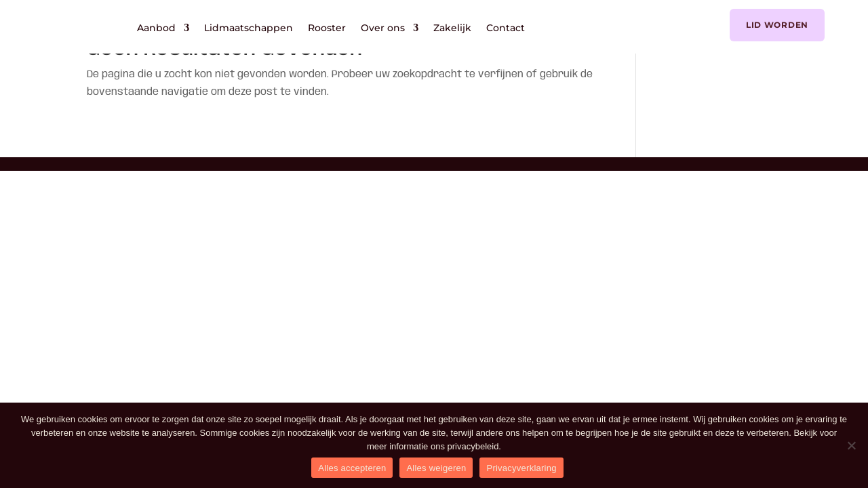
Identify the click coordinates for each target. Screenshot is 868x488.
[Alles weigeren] (851, 445)
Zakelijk (452, 28)
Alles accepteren (352, 468)
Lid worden (777, 25)
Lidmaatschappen (249, 28)
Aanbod (156, 28)
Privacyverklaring (521, 468)
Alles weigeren (436, 468)
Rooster (327, 28)
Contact (506, 28)
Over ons (383, 28)
